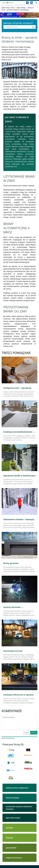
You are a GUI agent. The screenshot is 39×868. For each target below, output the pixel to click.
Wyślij (34, 733)
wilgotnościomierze (14, 858)
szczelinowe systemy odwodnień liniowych (19, 808)
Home (12, 8)
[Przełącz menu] (36, 3)
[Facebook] (27, 3)
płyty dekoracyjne (13, 818)
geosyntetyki (11, 848)
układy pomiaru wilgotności (17, 788)
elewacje (9, 838)
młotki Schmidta (12, 798)
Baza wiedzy (21, 8)
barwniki (9, 828)
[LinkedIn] (32, 3)
